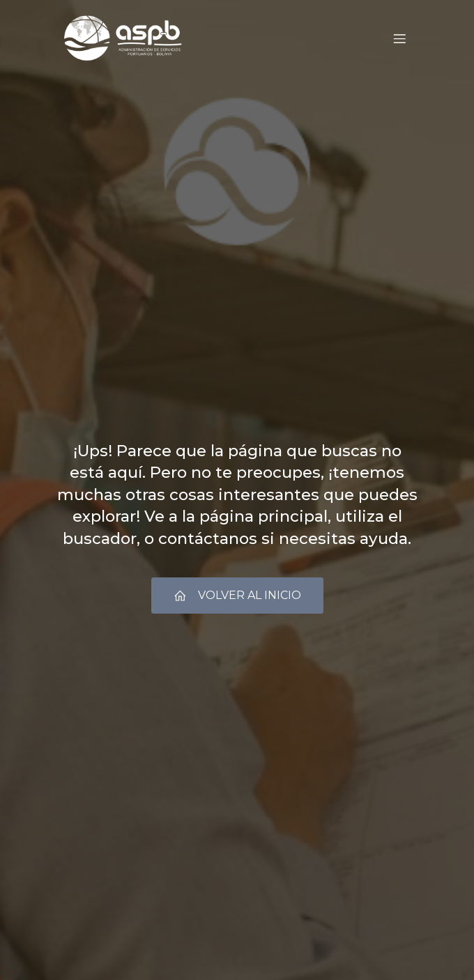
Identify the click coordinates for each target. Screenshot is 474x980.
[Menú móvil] (399, 38)
